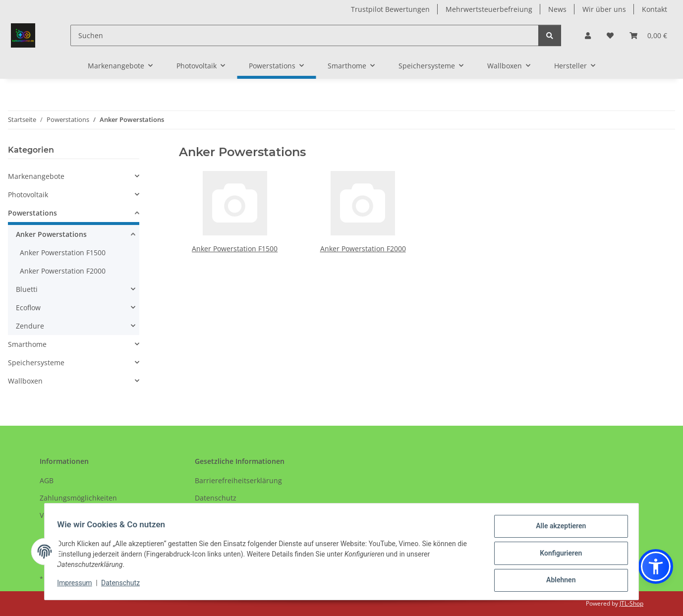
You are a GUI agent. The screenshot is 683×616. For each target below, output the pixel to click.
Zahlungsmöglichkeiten (78, 498)
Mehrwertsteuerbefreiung (489, 9)
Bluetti (27, 289)
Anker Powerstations (51, 234)
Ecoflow (28, 308)
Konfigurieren (557, 555)
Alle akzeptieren (557, 529)
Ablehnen (557, 581)
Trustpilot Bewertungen (390, 9)
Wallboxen (25, 381)
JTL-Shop (631, 603)
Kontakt (655, 9)
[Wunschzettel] (610, 35)
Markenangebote (36, 176)
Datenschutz (124, 585)
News (557, 9)
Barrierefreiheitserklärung (238, 480)
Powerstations (32, 213)
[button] (588, 35)
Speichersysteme (36, 363)
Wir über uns (604, 9)
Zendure (30, 326)
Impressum (78, 585)
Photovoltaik (28, 195)
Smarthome (27, 344)
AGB (47, 480)
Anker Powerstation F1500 (235, 249)
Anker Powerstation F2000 (363, 249)
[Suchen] (305, 35)
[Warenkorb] (648, 35)
